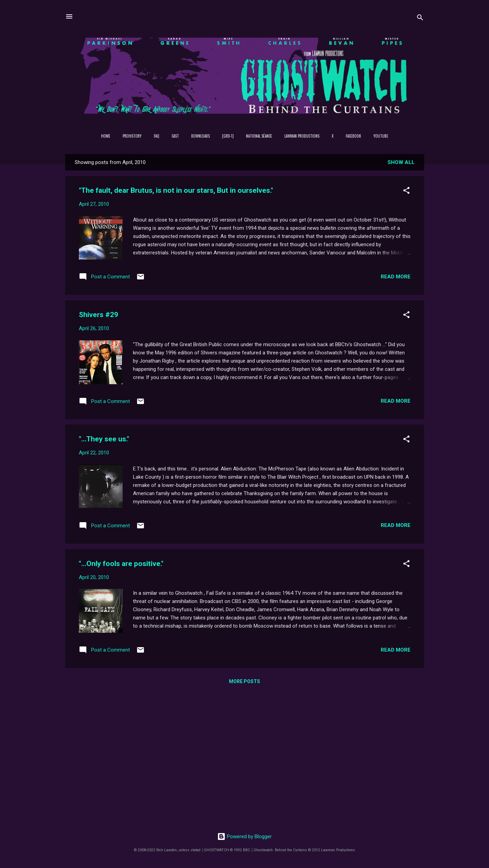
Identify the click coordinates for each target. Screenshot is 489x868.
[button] (406, 192)
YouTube (381, 136)
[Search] (420, 19)
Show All (401, 162)
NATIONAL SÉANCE (259, 136)
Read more (396, 277)
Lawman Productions (302, 136)
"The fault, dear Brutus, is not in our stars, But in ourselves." (176, 190)
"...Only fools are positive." (121, 564)
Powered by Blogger (244, 836)
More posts (244, 681)
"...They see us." (104, 439)
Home (106, 136)
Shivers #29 (99, 315)
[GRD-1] (228, 136)
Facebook (353, 136)
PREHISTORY (132, 136)
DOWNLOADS (200, 136)
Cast (175, 136)
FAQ (157, 136)
